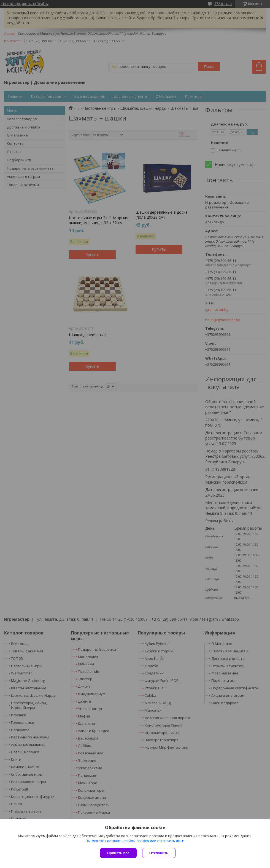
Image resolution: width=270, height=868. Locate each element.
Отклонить (159, 853)
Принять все (118, 853)
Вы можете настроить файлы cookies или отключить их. (133, 841)
